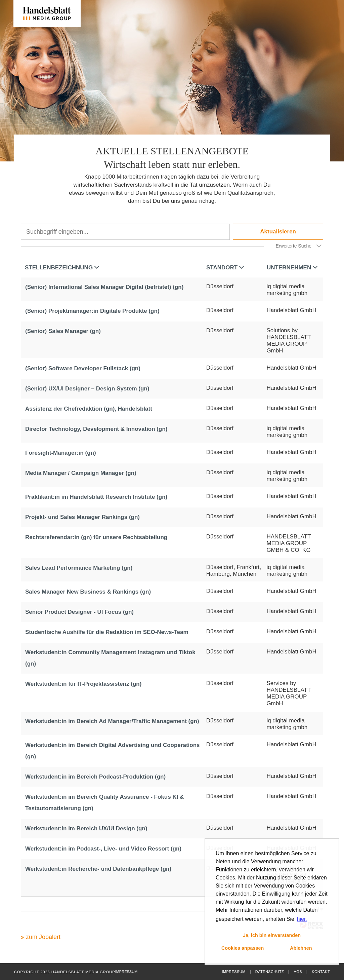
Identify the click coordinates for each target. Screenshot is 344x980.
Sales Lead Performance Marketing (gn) (79, 568)
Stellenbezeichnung (62, 268)
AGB (298, 972)
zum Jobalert (43, 937)
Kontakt (321, 972)
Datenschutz (270, 972)
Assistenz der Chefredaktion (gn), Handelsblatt (89, 409)
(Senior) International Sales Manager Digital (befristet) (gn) (104, 287)
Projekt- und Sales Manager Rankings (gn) (82, 517)
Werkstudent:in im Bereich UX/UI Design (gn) (86, 828)
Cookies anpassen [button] (243, 948)
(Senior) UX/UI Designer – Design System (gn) (87, 389)
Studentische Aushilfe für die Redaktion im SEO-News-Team (107, 632)
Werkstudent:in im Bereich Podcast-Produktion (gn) (95, 777)
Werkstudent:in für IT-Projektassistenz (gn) (83, 684)
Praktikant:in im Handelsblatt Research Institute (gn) (96, 497)
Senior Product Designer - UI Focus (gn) (79, 612)
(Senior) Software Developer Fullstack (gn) (83, 368)
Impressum (233, 972)
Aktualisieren (278, 232)
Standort (225, 268)
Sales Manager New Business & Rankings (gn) (88, 592)
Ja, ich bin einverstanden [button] (272, 935)
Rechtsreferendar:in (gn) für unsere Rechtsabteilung (96, 537)
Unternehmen (292, 268)
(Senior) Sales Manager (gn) (63, 331)
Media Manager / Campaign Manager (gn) (81, 473)
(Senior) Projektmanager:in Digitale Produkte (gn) (92, 311)
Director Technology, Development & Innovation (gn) (96, 429)
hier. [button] (302, 919)
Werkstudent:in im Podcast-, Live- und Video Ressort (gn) (103, 849)
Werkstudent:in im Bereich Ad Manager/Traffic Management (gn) (112, 721)
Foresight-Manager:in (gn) (61, 453)
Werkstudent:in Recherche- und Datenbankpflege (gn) (98, 869)
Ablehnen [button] (301, 948)
